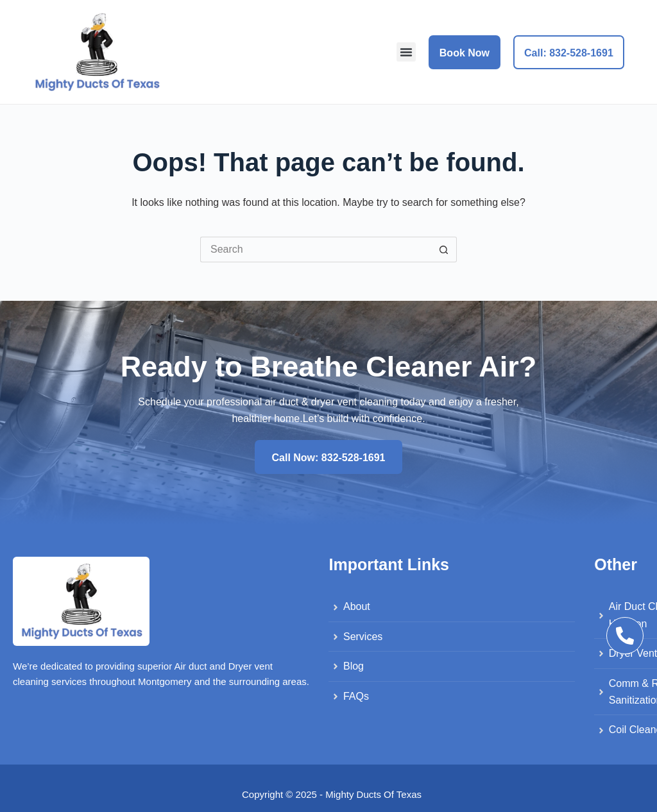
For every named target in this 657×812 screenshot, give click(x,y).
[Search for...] (316, 250)
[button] (406, 52)
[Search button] (444, 250)
